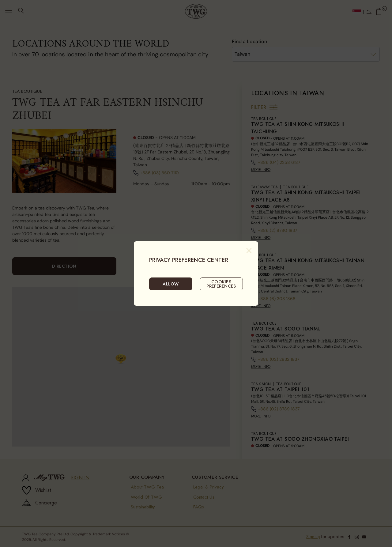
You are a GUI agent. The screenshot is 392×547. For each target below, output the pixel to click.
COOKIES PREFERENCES (221, 284)
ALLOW (171, 284)
